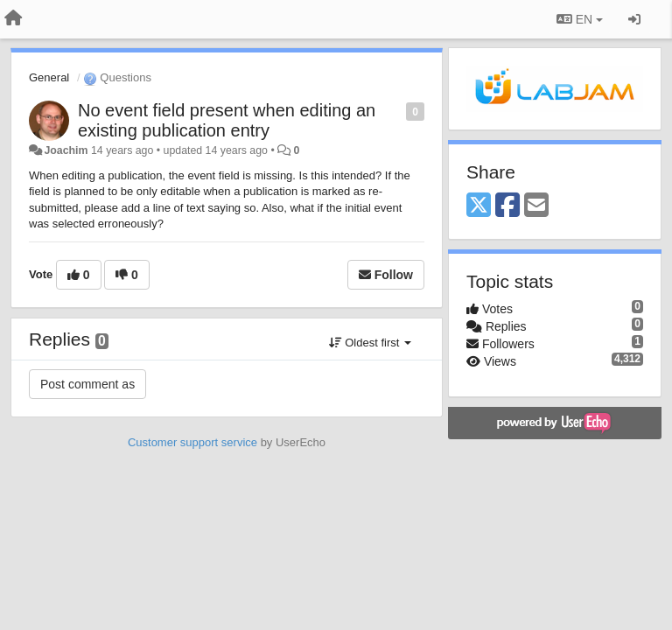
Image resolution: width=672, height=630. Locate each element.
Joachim (66, 150)
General (49, 77)
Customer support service (192, 442)
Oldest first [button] (370, 343)
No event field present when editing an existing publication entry (227, 120)
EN (580, 19)
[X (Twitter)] (479, 206)
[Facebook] (507, 206)
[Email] (536, 206)
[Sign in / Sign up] (634, 19)
